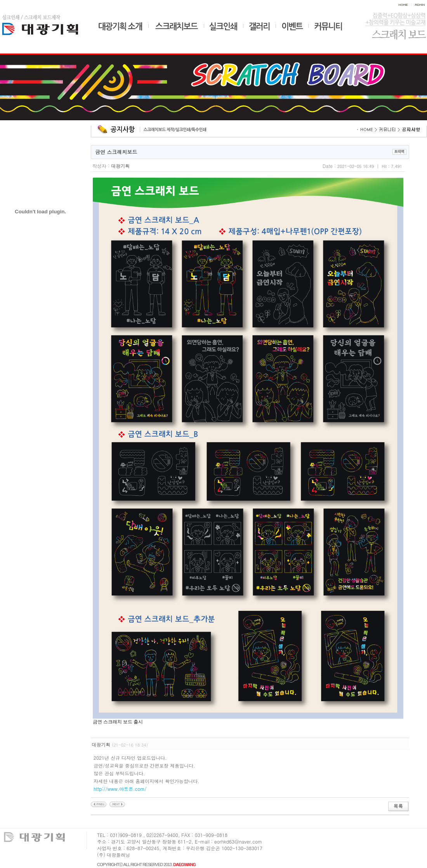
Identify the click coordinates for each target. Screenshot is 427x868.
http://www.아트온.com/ (120, 789)
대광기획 (47, 24)
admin (419, 5)
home (405, 5)
